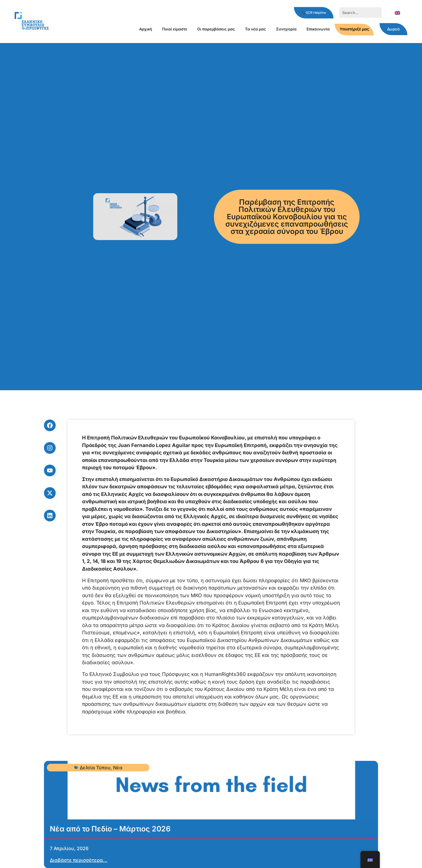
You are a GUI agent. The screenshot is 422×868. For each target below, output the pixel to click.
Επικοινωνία (318, 29)
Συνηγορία (286, 29)
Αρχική (146, 29)
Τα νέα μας (256, 29)
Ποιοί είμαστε (175, 29)
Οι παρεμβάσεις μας (216, 29)
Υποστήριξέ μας (354, 29)
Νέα (118, 768)
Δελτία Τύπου (95, 768)
